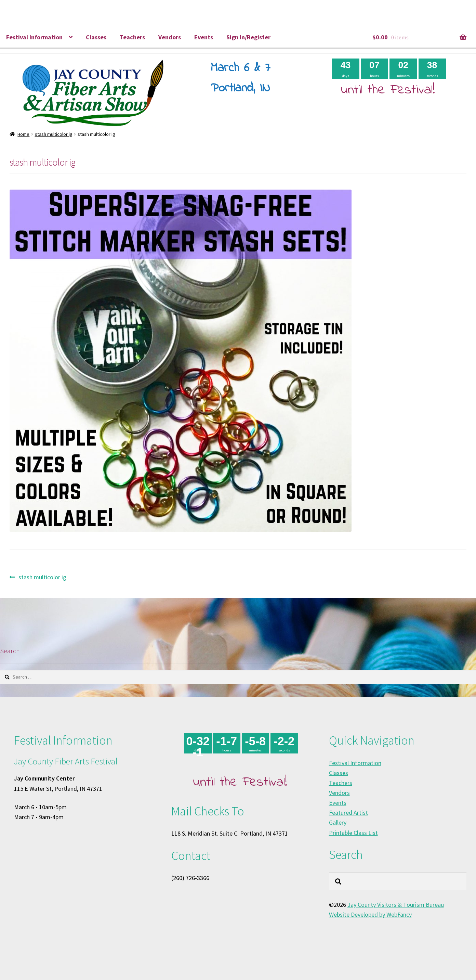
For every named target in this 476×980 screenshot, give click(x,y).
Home (23, 134)
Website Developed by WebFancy (370, 914)
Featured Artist (348, 813)
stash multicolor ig (54, 134)
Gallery (338, 822)
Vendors (170, 37)
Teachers (132, 37)
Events (204, 37)
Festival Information (34, 37)
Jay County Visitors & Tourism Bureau (396, 905)
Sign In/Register (248, 37)
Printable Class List (353, 833)
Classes (96, 37)
